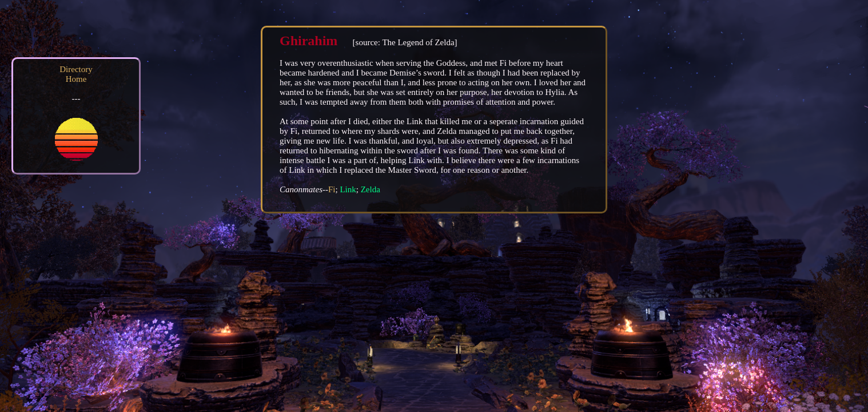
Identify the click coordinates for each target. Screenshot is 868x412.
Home (76, 79)
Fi (332, 189)
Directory (76, 69)
